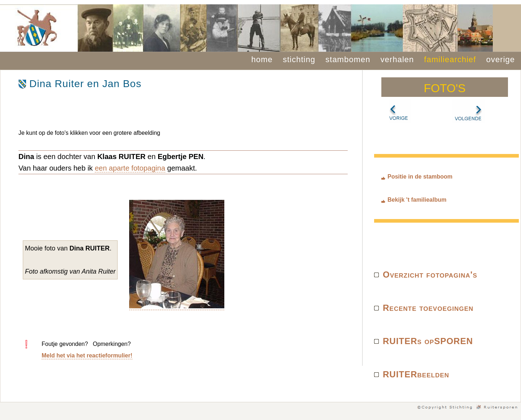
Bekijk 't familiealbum (417, 200)
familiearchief (450, 59)
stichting (299, 59)
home (262, 59)
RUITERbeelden (416, 374)
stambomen (348, 59)
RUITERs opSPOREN (428, 341)
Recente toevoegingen (428, 308)
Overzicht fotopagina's (430, 275)
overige (501, 59)
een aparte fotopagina (130, 168)
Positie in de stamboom (420, 177)
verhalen (397, 59)
